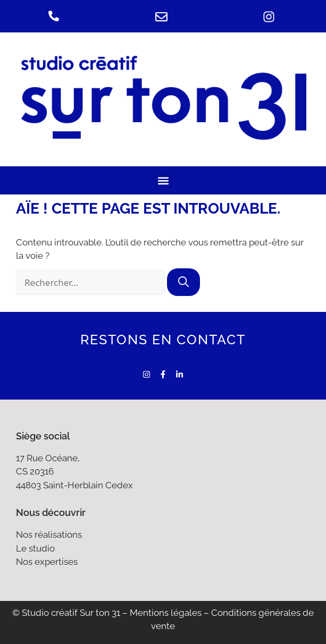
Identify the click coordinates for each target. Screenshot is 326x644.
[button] (163, 180)
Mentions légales (166, 613)
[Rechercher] (183, 282)
